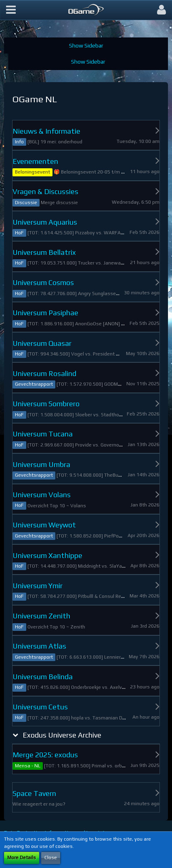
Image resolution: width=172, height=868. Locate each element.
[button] (11, 10)
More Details (22, 858)
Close (51, 858)
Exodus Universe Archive (62, 735)
